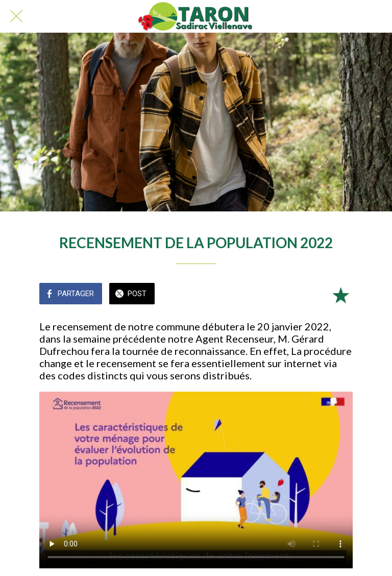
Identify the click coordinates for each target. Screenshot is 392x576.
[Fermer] (16, 16)
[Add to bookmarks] (340, 295)
